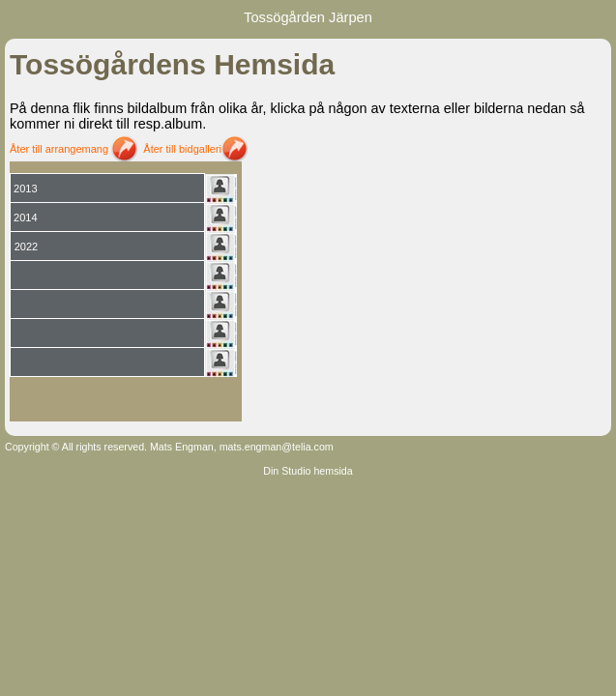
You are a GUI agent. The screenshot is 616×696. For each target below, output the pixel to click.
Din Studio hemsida (308, 471)
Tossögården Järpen (308, 17)
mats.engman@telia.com (277, 447)
